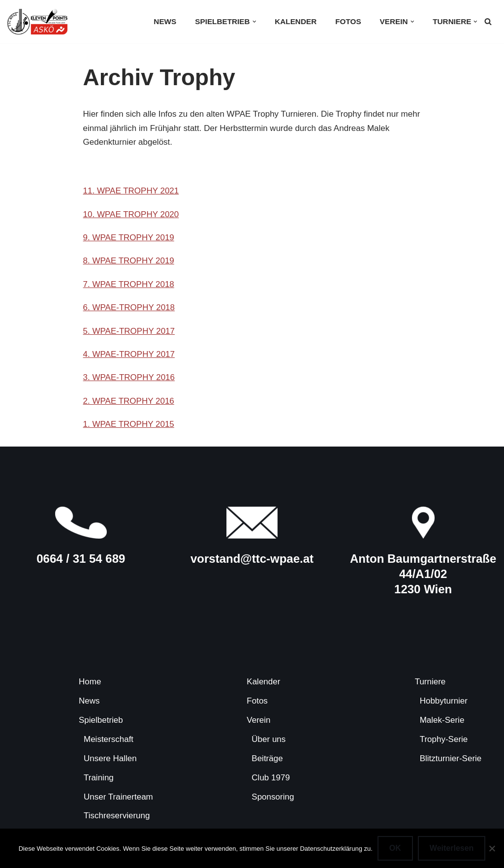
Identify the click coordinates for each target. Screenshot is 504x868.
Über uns (268, 739)
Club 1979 (271, 778)
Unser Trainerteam (118, 797)
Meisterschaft (109, 739)
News (165, 21)
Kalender (296, 21)
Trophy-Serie (444, 739)
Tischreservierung (117, 816)
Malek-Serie (442, 720)
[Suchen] (488, 21)
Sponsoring (273, 797)
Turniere (430, 682)
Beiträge (267, 758)
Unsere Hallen (110, 758)
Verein (258, 720)
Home (90, 682)
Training (99, 778)
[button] (254, 22)
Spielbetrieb (101, 720)
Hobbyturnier (444, 701)
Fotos (348, 21)
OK (395, 848)
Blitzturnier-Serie (451, 758)
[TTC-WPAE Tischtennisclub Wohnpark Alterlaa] (37, 22)
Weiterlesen (452, 848)
